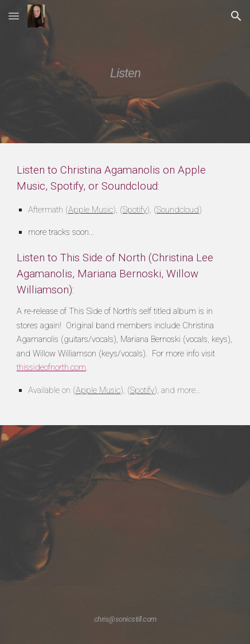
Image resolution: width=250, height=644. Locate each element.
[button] (14, 16)
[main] (125, 71)
